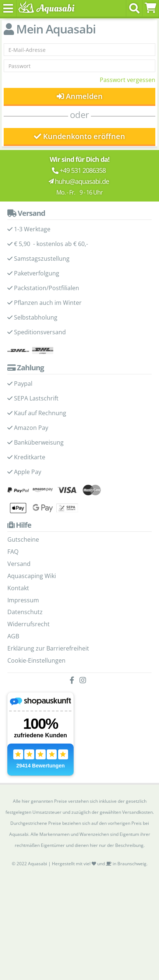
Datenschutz (25, 612)
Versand (19, 564)
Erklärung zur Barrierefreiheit (48, 648)
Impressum (23, 600)
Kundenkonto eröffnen (79, 136)
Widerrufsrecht (29, 624)
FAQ (13, 552)
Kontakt (18, 588)
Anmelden (80, 96)
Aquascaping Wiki (32, 576)
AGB (13, 636)
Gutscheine (23, 539)
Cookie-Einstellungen (36, 660)
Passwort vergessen (128, 80)
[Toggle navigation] (8, 8)
